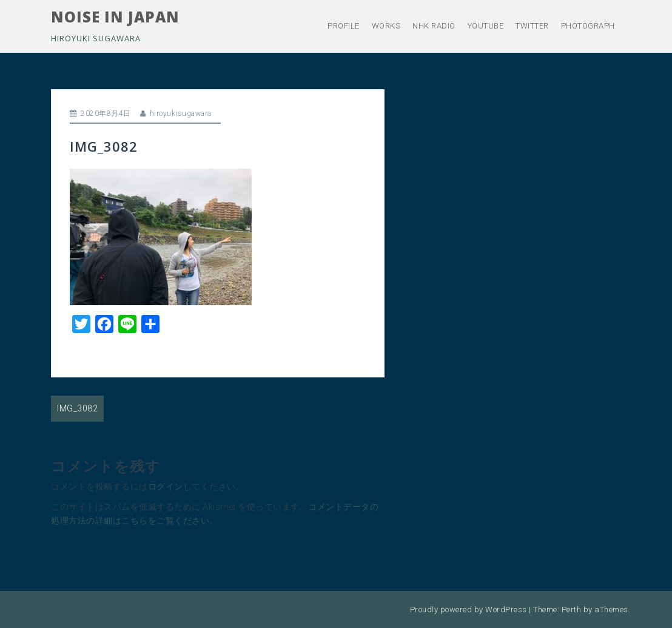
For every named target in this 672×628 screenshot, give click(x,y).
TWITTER (532, 26)
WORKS (386, 26)
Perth (572, 609)
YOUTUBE (486, 26)
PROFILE (344, 26)
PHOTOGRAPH (588, 26)
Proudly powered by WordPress (469, 609)
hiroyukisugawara (181, 113)
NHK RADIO (434, 26)
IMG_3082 (77, 408)
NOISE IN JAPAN (115, 17)
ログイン (166, 487)
